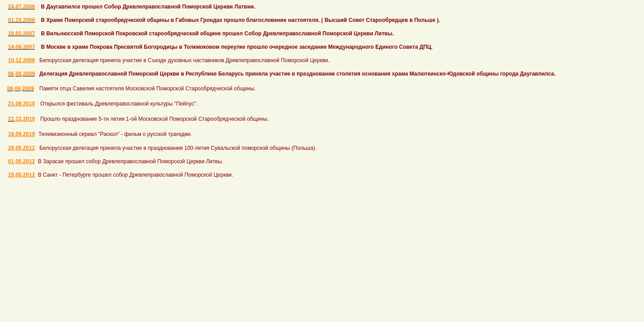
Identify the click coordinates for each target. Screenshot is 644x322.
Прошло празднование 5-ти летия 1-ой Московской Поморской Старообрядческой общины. (155, 119)
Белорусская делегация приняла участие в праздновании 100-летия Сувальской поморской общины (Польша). (178, 148)
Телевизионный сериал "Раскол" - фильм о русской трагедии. (115, 134)
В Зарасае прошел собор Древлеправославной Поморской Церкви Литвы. (131, 161)
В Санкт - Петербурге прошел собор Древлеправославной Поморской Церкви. (136, 175)
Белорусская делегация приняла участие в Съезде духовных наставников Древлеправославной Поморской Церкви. (184, 60)
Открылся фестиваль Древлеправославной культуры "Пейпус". (119, 104)
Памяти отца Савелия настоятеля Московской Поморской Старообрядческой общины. (148, 89)
